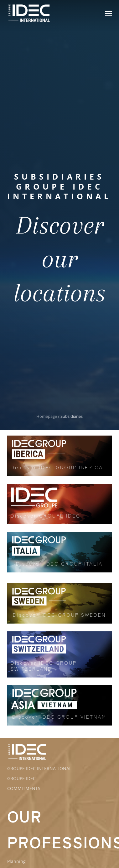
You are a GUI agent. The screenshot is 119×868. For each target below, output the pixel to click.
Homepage (47, 416)
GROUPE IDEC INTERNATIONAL (39, 768)
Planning (16, 861)
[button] (108, 13)
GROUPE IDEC (21, 778)
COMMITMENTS (24, 788)
